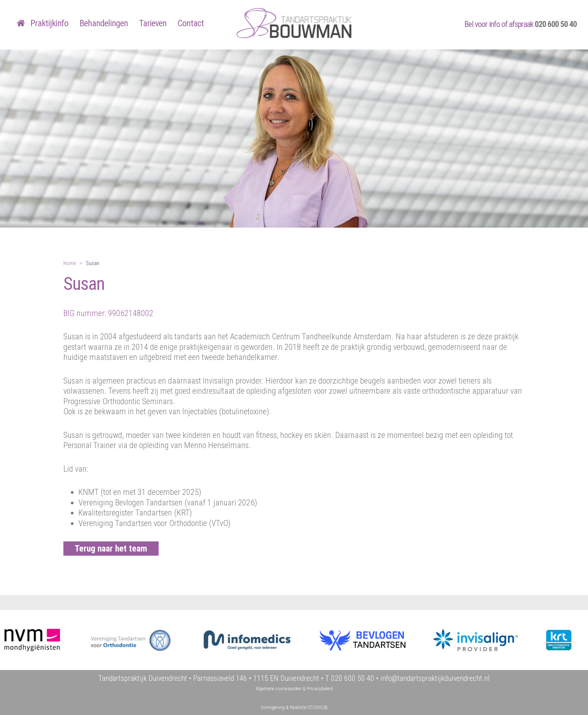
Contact (191, 23)
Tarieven (153, 23)
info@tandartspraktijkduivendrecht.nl (435, 678)
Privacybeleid (320, 689)
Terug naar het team (111, 549)
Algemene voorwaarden (278, 689)
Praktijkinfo (49, 23)
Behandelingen (104, 23)
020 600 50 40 (556, 24)
